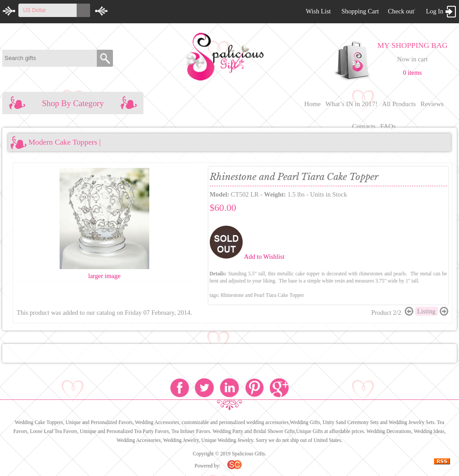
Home (313, 104)
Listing (427, 311)
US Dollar (34, 10)
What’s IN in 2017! (351, 104)
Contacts (364, 126)
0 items (412, 73)
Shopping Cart (360, 11)
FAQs (388, 126)
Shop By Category (73, 103)
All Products (399, 104)
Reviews (432, 104)
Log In (435, 11)
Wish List (318, 11)
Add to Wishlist (264, 257)
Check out (401, 11)
